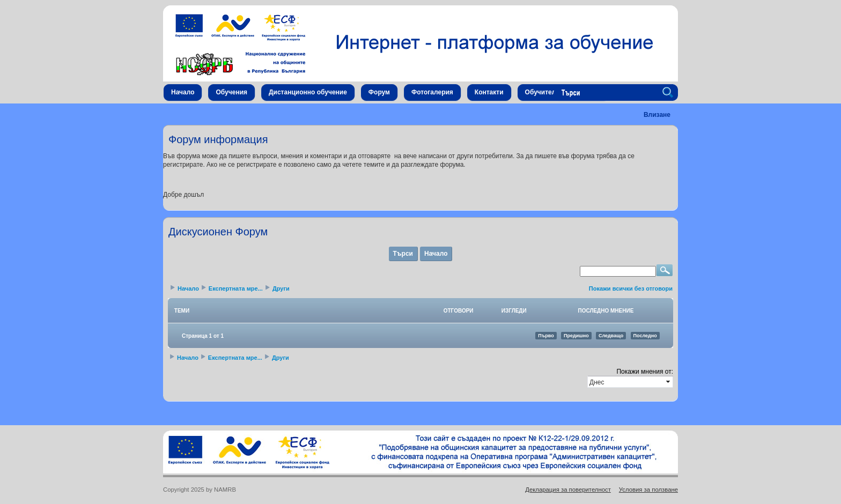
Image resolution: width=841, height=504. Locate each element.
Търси (403, 254)
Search (669, 93)
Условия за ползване (648, 490)
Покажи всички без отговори (631, 288)
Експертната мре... (236, 288)
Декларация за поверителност (568, 490)
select (669, 382)
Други (281, 288)
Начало (436, 254)
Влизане (657, 115)
